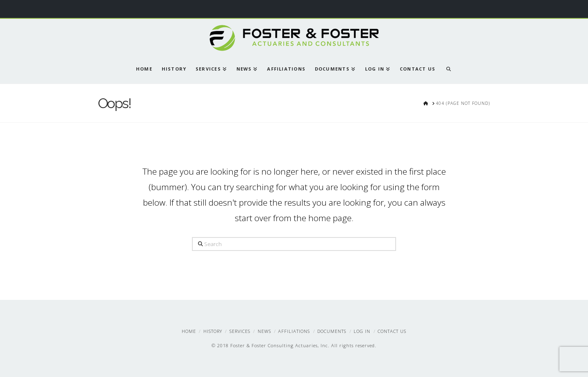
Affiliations (294, 331)
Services (240, 331)
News (264, 331)
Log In (362, 331)
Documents (332, 331)
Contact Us (392, 331)
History (213, 331)
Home (189, 331)
